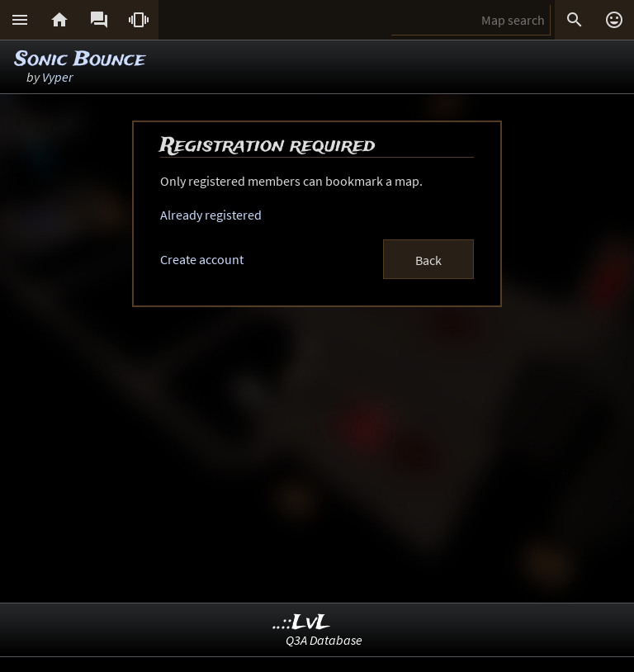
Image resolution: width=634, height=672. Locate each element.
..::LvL (302, 623)
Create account (202, 259)
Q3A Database (324, 640)
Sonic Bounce (80, 60)
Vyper (57, 77)
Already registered (211, 215)
